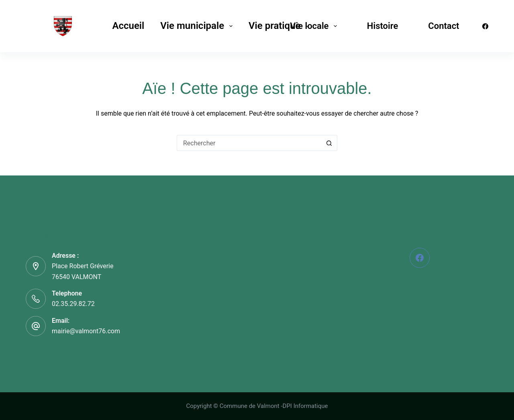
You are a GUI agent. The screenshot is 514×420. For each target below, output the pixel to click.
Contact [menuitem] (444, 26)
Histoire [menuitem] (382, 26)
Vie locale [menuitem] (315, 26)
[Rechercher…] (249, 143)
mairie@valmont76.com (86, 331)
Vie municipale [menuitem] (198, 26)
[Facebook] (485, 26)
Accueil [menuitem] (128, 26)
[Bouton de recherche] (329, 143)
